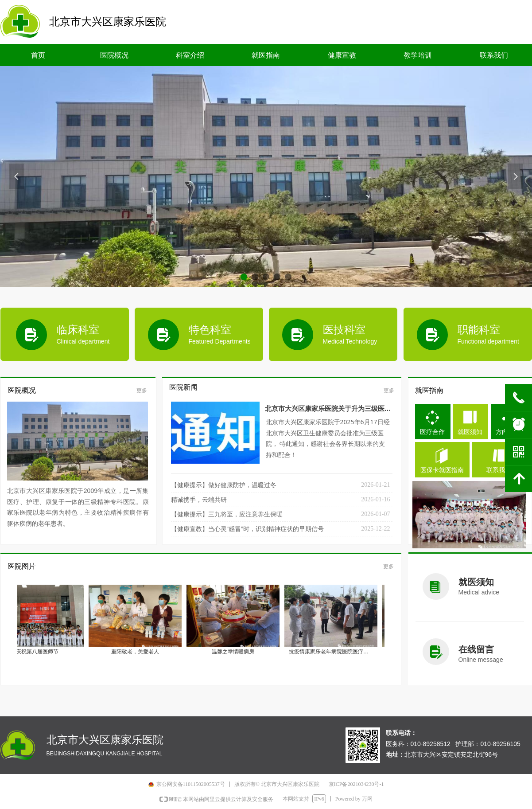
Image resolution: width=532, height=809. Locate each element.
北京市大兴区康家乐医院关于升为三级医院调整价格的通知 (328, 410)
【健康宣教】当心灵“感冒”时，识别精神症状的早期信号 (247, 529)
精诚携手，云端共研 (199, 500)
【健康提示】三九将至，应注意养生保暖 (227, 514)
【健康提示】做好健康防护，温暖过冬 (224, 485)
